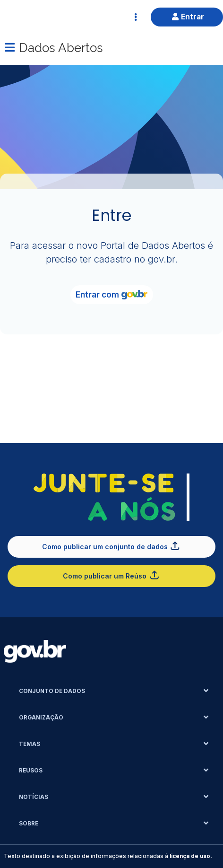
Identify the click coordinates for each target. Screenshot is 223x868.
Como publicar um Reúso (111, 575)
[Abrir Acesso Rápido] (136, 17)
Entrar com (111, 295)
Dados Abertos (61, 47)
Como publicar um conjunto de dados (111, 546)
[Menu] (9, 47)
